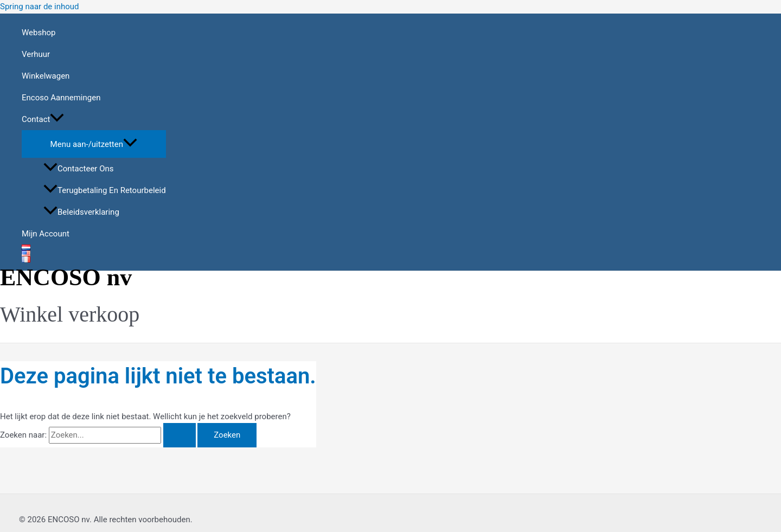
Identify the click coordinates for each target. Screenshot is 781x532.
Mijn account (46, 234)
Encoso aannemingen (61, 98)
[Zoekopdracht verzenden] (180, 435)
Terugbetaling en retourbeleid (105, 190)
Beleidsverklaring (81, 212)
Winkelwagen (46, 76)
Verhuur (36, 54)
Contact (43, 119)
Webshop (39, 33)
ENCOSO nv (66, 277)
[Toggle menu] (94, 143)
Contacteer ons (78, 169)
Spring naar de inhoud (40, 7)
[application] (57, 119)
